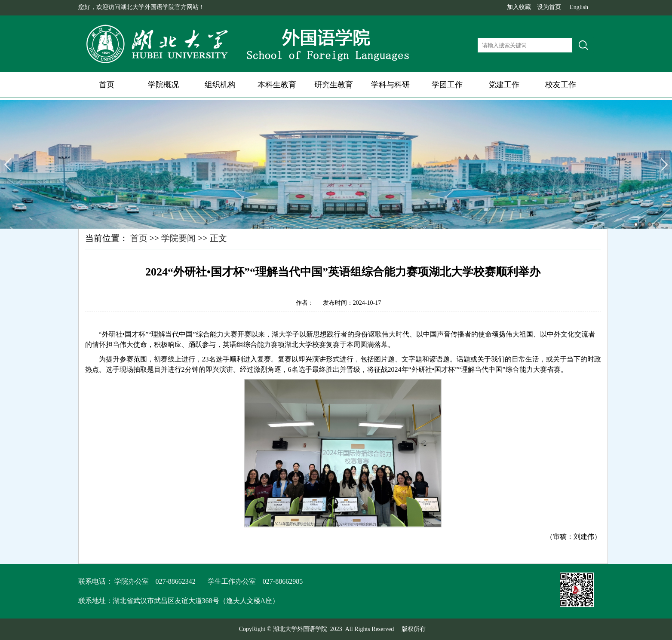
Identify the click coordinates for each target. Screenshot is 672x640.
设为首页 (549, 7)
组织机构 (220, 85)
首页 (107, 85)
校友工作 (561, 85)
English (579, 7)
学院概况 (163, 85)
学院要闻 (178, 238)
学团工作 (447, 85)
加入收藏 (519, 7)
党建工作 (504, 85)
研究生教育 (334, 85)
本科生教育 (277, 85)
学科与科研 (390, 85)
